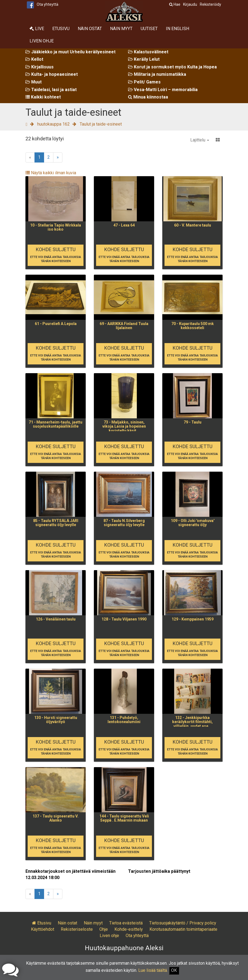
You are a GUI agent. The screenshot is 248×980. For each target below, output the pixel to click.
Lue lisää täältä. (153, 970)
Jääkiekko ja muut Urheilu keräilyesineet (70, 52)
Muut (34, 82)
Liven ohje (42, 41)
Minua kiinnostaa (148, 97)
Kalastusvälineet (148, 52)
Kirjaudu (190, 4)
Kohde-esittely (129, 929)
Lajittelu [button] (200, 140)
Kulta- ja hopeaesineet (52, 74)
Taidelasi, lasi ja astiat (51, 90)
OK (174, 970)
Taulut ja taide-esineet (101, 124)
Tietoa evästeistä (126, 923)
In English (178, 29)
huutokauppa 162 (54, 124)
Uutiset (149, 29)
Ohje (104, 929)
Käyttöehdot (43, 929)
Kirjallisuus (40, 67)
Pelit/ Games (144, 82)
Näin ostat (90, 29)
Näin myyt (121, 29)
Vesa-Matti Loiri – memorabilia (163, 90)
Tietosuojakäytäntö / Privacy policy (183, 923)
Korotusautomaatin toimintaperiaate (183, 929)
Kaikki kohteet (43, 97)
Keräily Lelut (144, 59)
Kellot (34, 59)
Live (37, 29)
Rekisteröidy (210, 4)
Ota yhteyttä (47, 4)
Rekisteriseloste (77, 929)
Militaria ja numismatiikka (157, 74)
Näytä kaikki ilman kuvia (51, 173)
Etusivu (61, 29)
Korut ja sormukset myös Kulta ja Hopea (172, 67)
